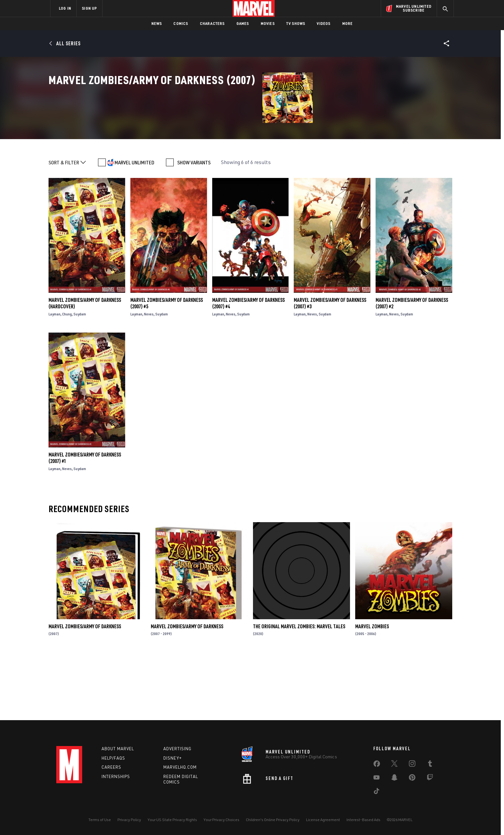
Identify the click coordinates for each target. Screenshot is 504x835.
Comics (181, 23)
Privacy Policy (129, 820)
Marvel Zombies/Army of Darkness (85, 689)
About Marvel (118, 749)
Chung (67, 377)
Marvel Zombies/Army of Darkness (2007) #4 (248, 366)
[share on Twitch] (430, 779)
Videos (323, 23)
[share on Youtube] (377, 779)
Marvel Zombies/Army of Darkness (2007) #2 (412, 366)
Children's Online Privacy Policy (273, 820)
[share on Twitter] (394, 765)
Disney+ (173, 758)
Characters (212, 23)
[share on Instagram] (412, 765)
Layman (55, 377)
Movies (268, 23)
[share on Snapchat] (394, 779)
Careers (111, 767)
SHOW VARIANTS (194, 225)
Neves (149, 377)
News (157, 23)
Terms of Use (100, 820)
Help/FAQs (113, 758)
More (348, 23)
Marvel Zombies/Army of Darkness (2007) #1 (85, 521)
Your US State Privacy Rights (172, 820)
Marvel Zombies (372, 689)
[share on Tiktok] (377, 792)
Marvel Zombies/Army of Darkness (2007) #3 (330, 366)
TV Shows (296, 23)
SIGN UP (89, 8)
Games (243, 23)
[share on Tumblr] (430, 765)
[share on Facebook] (377, 765)
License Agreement (323, 820)
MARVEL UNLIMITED (134, 225)
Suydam (80, 377)
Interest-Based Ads (363, 820)
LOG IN (65, 8)
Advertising (177, 749)
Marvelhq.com (180, 767)
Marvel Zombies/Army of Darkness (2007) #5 (167, 366)
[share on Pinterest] (412, 779)
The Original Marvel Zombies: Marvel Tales (299, 689)
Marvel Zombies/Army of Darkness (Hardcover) (85, 366)
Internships (116, 776)
